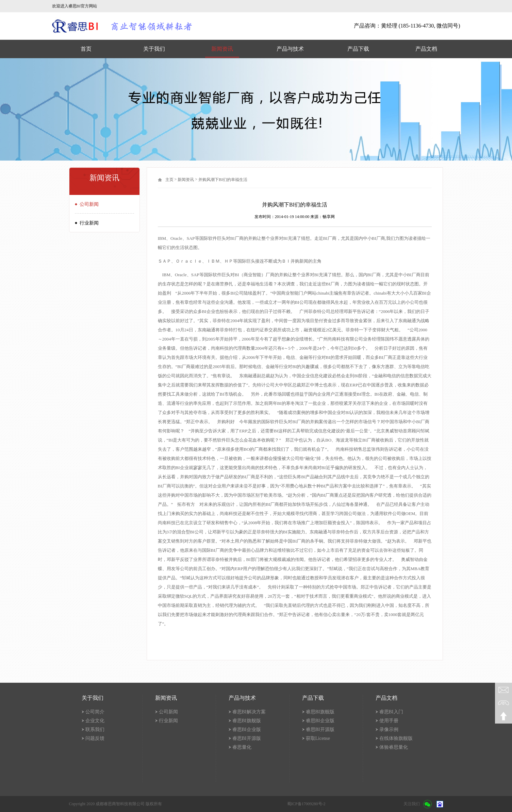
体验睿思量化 (394, 747)
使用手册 (389, 721)
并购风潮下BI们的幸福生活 (223, 180)
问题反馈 (95, 738)
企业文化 (95, 721)
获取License (318, 738)
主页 (169, 180)
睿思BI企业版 (247, 730)
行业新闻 (89, 223)
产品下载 (358, 49)
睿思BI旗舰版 (247, 721)
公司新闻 (89, 204)
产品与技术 (290, 49)
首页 (86, 49)
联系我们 (95, 730)
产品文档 (426, 49)
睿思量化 (242, 747)
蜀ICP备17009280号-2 (306, 804)
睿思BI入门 (391, 712)
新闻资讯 (222, 49)
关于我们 (154, 49)
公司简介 (95, 712)
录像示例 (389, 730)
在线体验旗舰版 (396, 738)
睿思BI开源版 (247, 738)
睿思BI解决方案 (249, 712)
